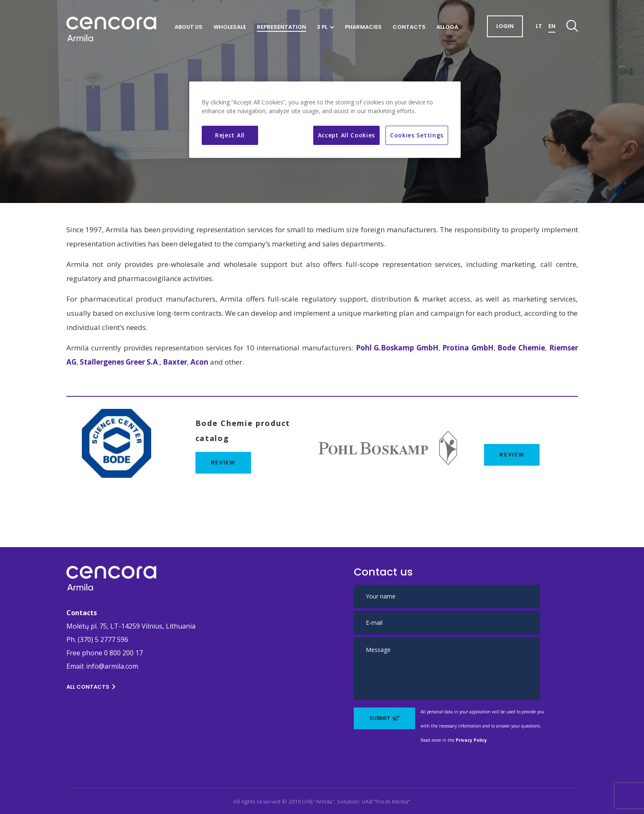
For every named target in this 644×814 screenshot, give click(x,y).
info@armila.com (112, 666)
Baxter (175, 362)
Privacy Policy (471, 740)
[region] (325, 120)
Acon (199, 362)
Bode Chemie (521, 348)
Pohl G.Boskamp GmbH (396, 348)
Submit (384, 718)
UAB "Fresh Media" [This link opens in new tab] (386, 801)
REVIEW (512, 455)
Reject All (230, 135)
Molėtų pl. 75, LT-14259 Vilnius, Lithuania (131, 626)
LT (539, 26)
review (223, 463)
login (505, 26)
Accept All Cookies (346, 135)
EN (552, 26)
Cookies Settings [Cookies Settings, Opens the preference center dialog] (417, 135)
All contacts (91, 687)
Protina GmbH (468, 348)
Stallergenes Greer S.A (119, 362)
